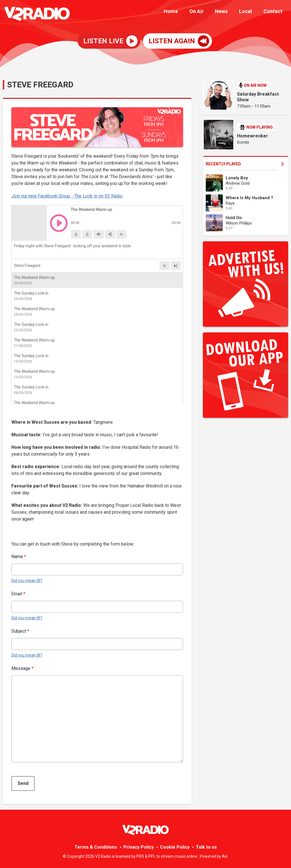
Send (23, 783)
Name (19, 557)
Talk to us (206, 847)
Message (22, 668)
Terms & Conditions (96, 847)
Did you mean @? (27, 581)
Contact (274, 12)
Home (181, 12)
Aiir (225, 856)
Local (249, 12)
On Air (204, 12)
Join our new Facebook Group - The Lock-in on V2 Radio (67, 196)
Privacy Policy (139, 847)
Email (18, 594)
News (227, 12)
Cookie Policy (175, 847)
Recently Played (245, 164)
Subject (20, 631)
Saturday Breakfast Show (258, 97)
